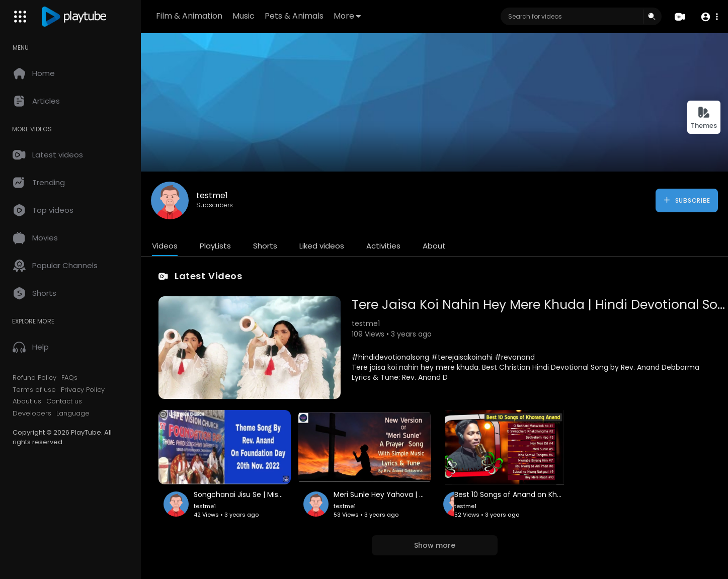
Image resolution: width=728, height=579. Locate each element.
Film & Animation (189, 16)
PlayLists (215, 246)
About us (27, 401)
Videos (165, 246)
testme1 (212, 195)
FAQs (69, 378)
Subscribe (686, 200)
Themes (704, 118)
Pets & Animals (294, 16)
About (434, 246)
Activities (383, 246)
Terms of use (34, 390)
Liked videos (322, 246)
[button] (709, 17)
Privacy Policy (83, 390)
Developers (32, 413)
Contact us (64, 401)
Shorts (265, 246)
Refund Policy (34, 378)
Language (73, 413)
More (347, 16)
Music (244, 16)
